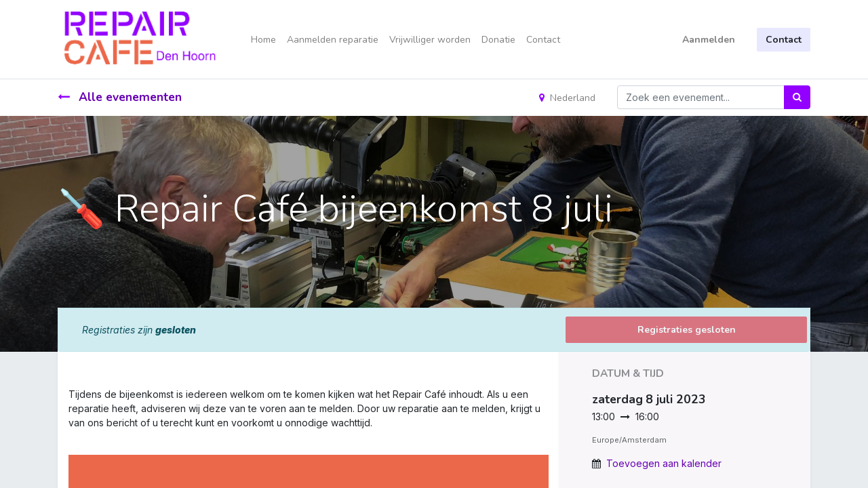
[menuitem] (263, 40)
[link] (70, 437)
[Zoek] (797, 97)
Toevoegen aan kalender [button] (664, 463)
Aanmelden (709, 40)
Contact (784, 40)
